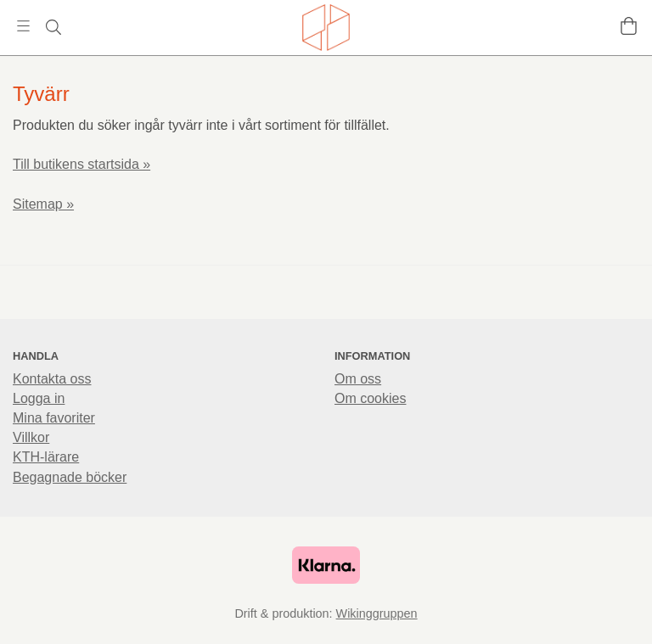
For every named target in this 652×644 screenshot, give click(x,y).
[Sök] (53, 27)
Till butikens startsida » (81, 164)
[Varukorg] (629, 26)
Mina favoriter (54, 418)
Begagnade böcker (70, 477)
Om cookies (370, 398)
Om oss (358, 379)
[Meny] (23, 26)
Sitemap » (43, 204)
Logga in (39, 398)
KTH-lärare (46, 457)
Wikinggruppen (377, 613)
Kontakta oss (52, 379)
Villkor (31, 437)
